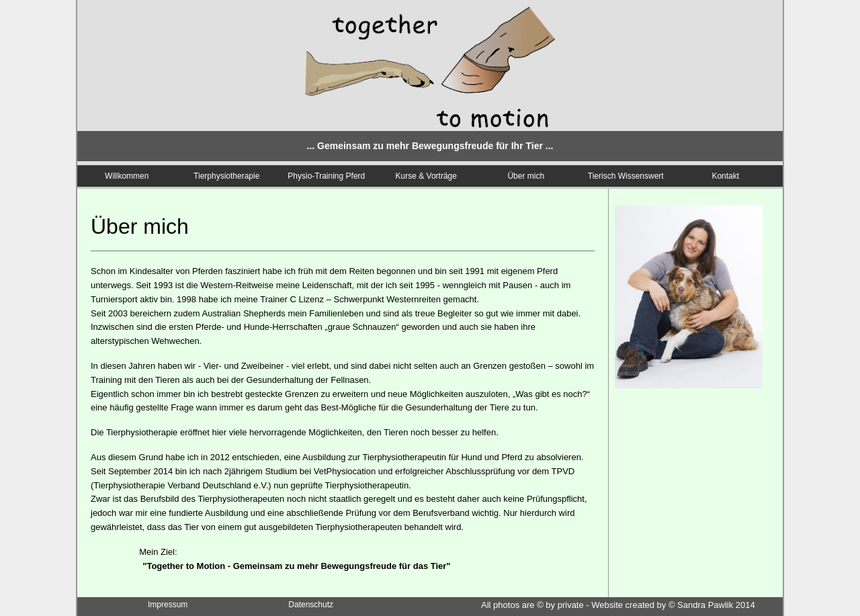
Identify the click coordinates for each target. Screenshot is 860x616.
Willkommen (127, 176)
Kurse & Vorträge (426, 176)
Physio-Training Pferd (326, 176)
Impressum (168, 605)
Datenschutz (311, 605)
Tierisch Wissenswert (626, 176)
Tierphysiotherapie (226, 176)
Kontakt (725, 176)
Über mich (526, 176)
